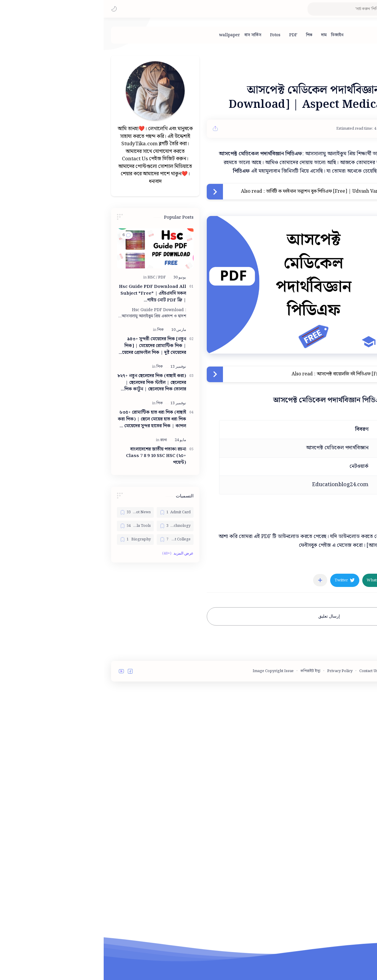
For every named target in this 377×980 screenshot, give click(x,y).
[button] (10, 9)
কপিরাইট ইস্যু (207, 787)
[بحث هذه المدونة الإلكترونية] (255, 9)
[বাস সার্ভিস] (149, 35)
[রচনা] (60, 619)
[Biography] (32, 718)
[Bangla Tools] (32, 705)
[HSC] (49, 456)
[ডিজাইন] (234, 35)
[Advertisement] (225, 85)
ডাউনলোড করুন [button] (325, 600)
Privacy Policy (236, 787)
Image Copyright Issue (170, 787)
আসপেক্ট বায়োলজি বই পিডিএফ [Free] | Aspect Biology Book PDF (278, 457)
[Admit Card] (71, 691)
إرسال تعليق (225, 699)
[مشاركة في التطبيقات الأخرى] (216, 663)
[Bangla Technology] (71, 705)
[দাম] (220, 35)
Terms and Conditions (322, 787)
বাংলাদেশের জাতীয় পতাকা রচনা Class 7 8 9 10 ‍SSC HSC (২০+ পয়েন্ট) (52, 635)
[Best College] (71, 718)
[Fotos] (172, 35)
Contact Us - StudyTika (276, 787)
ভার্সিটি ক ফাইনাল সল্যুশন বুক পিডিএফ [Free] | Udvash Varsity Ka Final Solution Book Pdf (253, 274)
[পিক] (205, 35)
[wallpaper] (126, 35)
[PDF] (190, 35)
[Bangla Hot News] (32, 691)
